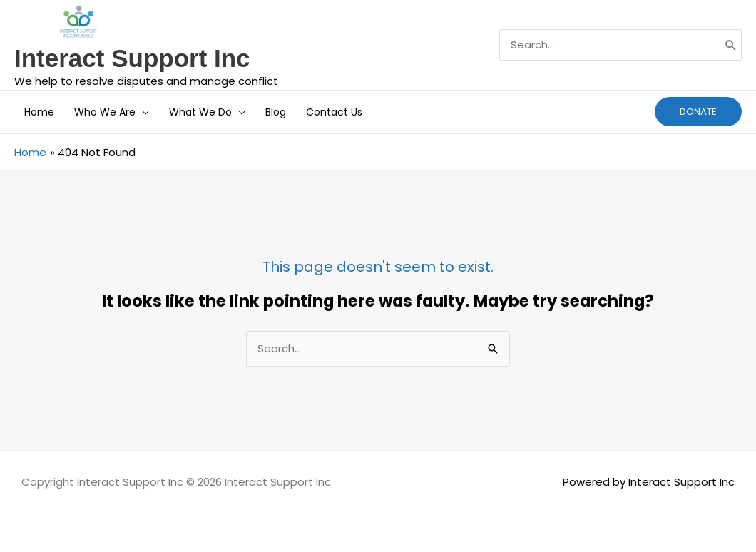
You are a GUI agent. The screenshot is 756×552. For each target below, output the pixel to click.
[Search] (731, 45)
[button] (142, 112)
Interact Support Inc (132, 58)
